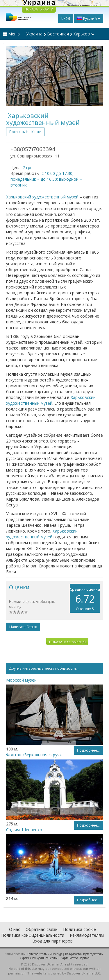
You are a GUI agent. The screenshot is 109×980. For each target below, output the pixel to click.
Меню (11, 34)
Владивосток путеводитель (84, 954)
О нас (15, 929)
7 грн (28, 167)
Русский (89, 18)
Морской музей (21, 680)
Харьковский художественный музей (42, 197)
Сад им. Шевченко (24, 830)
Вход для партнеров (52, 941)
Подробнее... (88, 750)
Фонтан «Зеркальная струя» (34, 755)
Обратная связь (42, 929)
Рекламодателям (87, 935)
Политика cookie (79, 929)
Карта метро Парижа (75, 958)
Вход (66, 18)
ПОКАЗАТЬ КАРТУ (39, 9)
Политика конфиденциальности (33, 935)
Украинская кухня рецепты (39, 958)
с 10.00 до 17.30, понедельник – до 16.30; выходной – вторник (46, 179)
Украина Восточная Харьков (60, 34)
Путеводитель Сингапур (45, 954)
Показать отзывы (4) (67, 642)
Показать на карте (25, 132)
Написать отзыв (23, 627)
